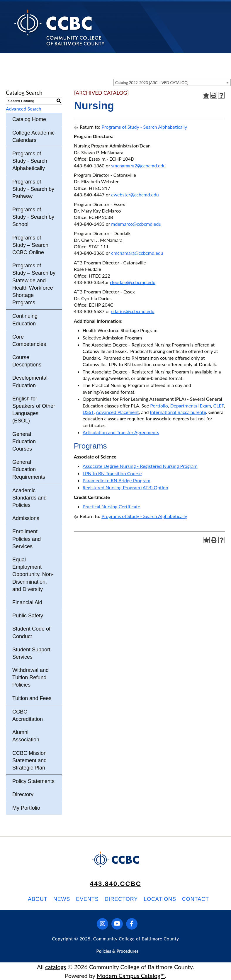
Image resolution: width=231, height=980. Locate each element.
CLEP (219, 406)
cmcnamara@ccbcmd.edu (137, 253)
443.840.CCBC (116, 884)
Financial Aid (27, 602)
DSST (88, 412)
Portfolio (159, 406)
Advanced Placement (117, 412)
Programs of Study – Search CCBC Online (30, 245)
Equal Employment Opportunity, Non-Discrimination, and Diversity (33, 574)
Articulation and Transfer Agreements (121, 432)
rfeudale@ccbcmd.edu (133, 282)
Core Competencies (29, 340)
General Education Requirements (29, 469)
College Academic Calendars (33, 136)
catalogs (56, 967)
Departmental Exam (191, 406)
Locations (160, 899)
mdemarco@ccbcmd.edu (136, 224)
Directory (23, 794)
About (38, 899)
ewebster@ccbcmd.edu (135, 195)
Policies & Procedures (117, 951)
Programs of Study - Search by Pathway (33, 189)
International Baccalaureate (178, 412)
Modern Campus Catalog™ (131, 976)
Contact (196, 899)
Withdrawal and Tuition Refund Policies (30, 677)
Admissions (26, 518)
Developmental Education (30, 382)
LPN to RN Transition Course (112, 473)
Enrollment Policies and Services (27, 539)
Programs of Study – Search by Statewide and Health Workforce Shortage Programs (34, 284)
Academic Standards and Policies (29, 498)
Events (87, 899)
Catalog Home (29, 119)
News (62, 899)
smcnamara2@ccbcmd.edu (138, 165)
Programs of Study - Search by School (33, 217)
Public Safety (28, 616)
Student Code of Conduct (31, 632)
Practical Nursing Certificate (111, 506)
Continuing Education (25, 320)
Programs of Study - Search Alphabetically (30, 161)
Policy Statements (33, 781)
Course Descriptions (27, 361)
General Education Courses (24, 441)
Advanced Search (24, 109)
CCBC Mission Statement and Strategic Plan (29, 760)
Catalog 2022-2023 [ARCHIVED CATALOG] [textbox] (152, 83)
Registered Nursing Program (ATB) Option (125, 487)
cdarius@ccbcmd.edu (133, 311)
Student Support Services (31, 653)
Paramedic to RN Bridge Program (117, 480)
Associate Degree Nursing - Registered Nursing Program (140, 466)
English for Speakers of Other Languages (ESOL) (34, 410)
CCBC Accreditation (28, 715)
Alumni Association (26, 736)
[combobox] (172, 82)
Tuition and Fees (32, 698)
